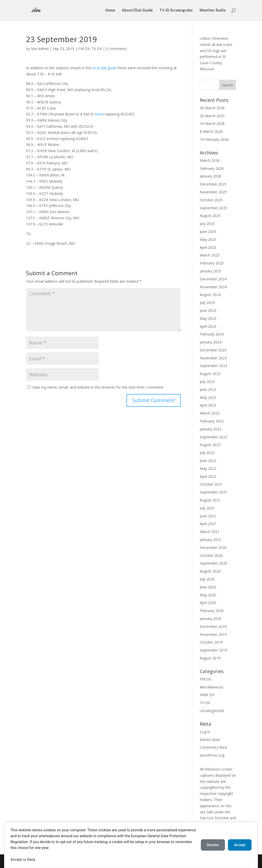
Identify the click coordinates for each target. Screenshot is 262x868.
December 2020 (213, 548)
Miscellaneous (212, 687)
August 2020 (210, 571)
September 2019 (214, 650)
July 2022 (207, 453)
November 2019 (213, 634)
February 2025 (212, 263)
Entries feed (210, 740)
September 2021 (214, 492)
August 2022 (210, 445)
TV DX (97, 49)
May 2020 (208, 595)
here (99, 114)
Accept (240, 845)
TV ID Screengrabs (176, 11)
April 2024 (208, 326)
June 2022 (208, 461)
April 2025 (208, 247)
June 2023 (208, 389)
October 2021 (211, 484)
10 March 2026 (212, 124)
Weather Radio (212, 11)
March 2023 (210, 413)
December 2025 (213, 184)
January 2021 (211, 540)
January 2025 (211, 271)
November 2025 (213, 192)
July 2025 (207, 224)
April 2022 (208, 476)
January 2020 (211, 619)
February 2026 (212, 168)
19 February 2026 (214, 139)
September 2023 (214, 366)
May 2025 (208, 239)
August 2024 (210, 295)
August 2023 (210, 374)
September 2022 (214, 437)
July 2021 (207, 508)
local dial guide (104, 68)
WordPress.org (212, 755)
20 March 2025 (212, 116)
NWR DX (207, 695)
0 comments (116, 49)
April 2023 (208, 405)
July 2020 (207, 579)
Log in (205, 732)
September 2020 (214, 563)
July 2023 (207, 382)
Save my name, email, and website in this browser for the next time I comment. (98, 387)
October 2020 (211, 555)
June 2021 (208, 516)
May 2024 (208, 318)
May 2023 (208, 397)
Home (110, 11)
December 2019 (213, 627)
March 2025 (210, 255)
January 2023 (211, 429)
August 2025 (210, 216)
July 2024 (207, 303)
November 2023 (213, 358)
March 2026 (210, 160)
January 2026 (211, 176)
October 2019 (211, 642)
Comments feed (213, 747)
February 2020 (212, 611)
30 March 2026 (212, 108)
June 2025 (208, 231)
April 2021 (208, 524)
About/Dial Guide (137, 11)
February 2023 (212, 421)
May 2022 (208, 468)
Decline (213, 845)
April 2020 (208, 603)
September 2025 (214, 208)
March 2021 (210, 532)
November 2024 (213, 287)
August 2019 (210, 658)
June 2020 (208, 587)
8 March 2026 (211, 131)
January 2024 (211, 342)
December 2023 (213, 350)
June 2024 (208, 310)
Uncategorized (212, 711)
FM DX (84, 49)
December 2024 (213, 279)
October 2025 (211, 200)
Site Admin (40, 49)
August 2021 (210, 500)
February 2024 (212, 334)
